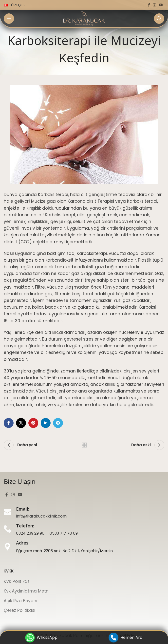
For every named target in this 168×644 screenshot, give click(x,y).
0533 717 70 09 (64, 533)
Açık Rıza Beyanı (20, 601)
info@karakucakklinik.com (41, 516)
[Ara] (159, 19)
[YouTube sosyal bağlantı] (161, 5)
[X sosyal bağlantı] (21, 423)
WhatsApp (42, 638)
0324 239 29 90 (30, 533)
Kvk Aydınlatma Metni (27, 591)
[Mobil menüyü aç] (9, 19)
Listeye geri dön (84, 445)
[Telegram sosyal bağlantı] (58, 423)
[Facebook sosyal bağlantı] (149, 5)
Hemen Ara (126, 638)
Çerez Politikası (19, 610)
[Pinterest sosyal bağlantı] (33, 423)
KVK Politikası (17, 581)
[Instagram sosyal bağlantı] (154, 5)
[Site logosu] (84, 18)
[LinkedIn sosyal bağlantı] (46, 423)
